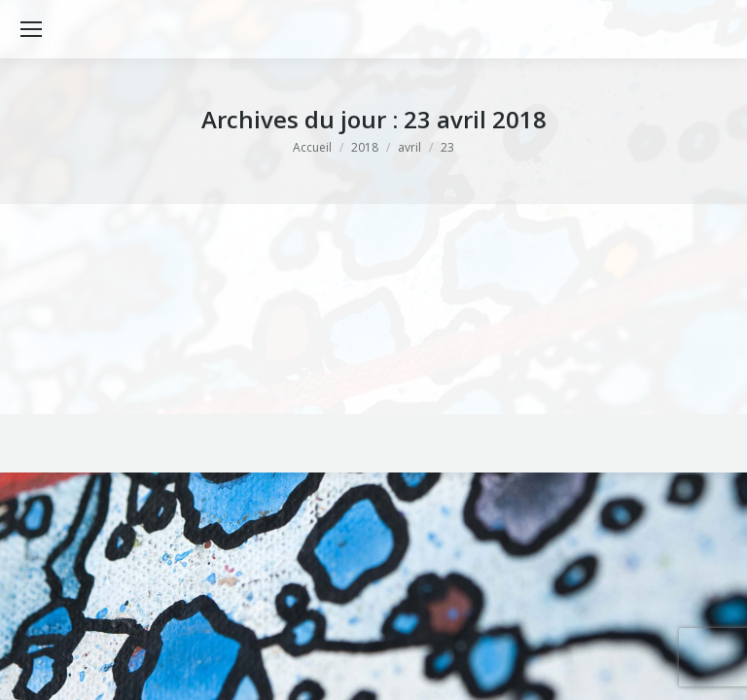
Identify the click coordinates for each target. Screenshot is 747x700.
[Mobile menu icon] (31, 29)
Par (238, 316)
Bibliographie (101, 316)
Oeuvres (167, 316)
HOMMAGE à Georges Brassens (197, 285)
